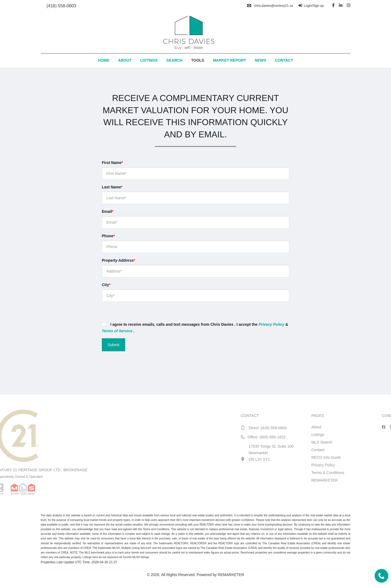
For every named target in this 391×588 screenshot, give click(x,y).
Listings (149, 60)
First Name (112, 163)
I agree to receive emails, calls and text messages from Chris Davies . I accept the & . (195, 328)
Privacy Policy (373, 465)
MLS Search (372, 442)
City (106, 285)
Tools (198, 60)
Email (108, 211)
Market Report (229, 60)
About (125, 60)
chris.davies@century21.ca (270, 6)
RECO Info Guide (376, 457)
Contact (284, 60)
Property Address (118, 260)
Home (104, 60)
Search (174, 60)
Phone (108, 236)
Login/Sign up (311, 6)
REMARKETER (374, 480)
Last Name (112, 187)
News (260, 60)
